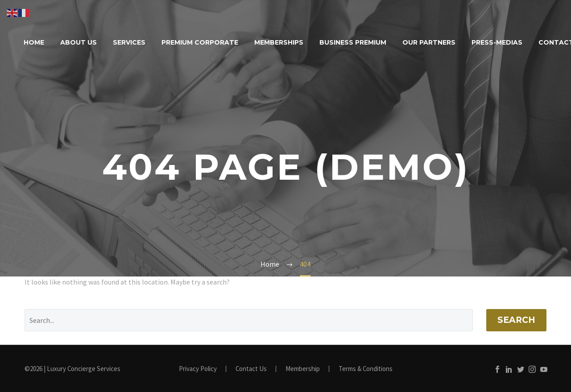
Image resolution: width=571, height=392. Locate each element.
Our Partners (429, 42)
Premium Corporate (200, 42)
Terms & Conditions (366, 369)
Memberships (279, 42)
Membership (303, 369)
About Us (79, 42)
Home (34, 42)
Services (129, 42)
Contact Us (251, 369)
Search (516, 320)
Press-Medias (497, 42)
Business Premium (353, 42)
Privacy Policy (198, 369)
